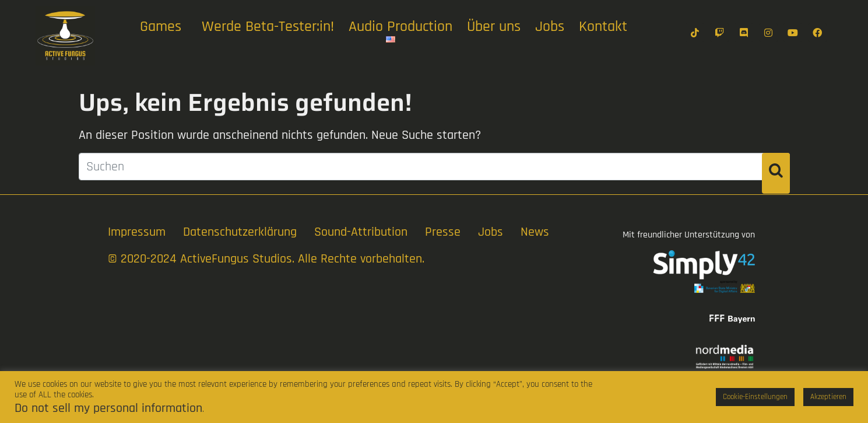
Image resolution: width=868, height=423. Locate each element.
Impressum (137, 232)
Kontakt (603, 27)
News (535, 232)
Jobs (550, 27)
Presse (443, 232)
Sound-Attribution (361, 232)
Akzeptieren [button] (828, 397)
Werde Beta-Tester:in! (268, 27)
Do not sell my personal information (108, 408)
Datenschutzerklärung (240, 232)
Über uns (494, 27)
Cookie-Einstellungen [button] (755, 397)
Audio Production (400, 27)
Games (161, 27)
